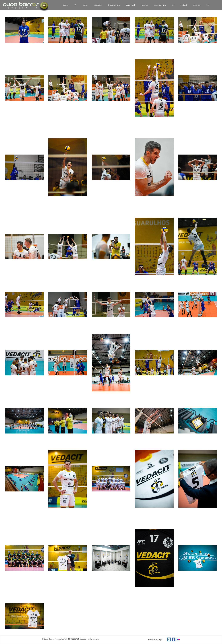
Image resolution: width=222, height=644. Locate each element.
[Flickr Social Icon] (178, 639)
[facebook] (174, 639)
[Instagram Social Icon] (169, 639)
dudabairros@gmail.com (90, 639)
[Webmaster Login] (155, 640)
